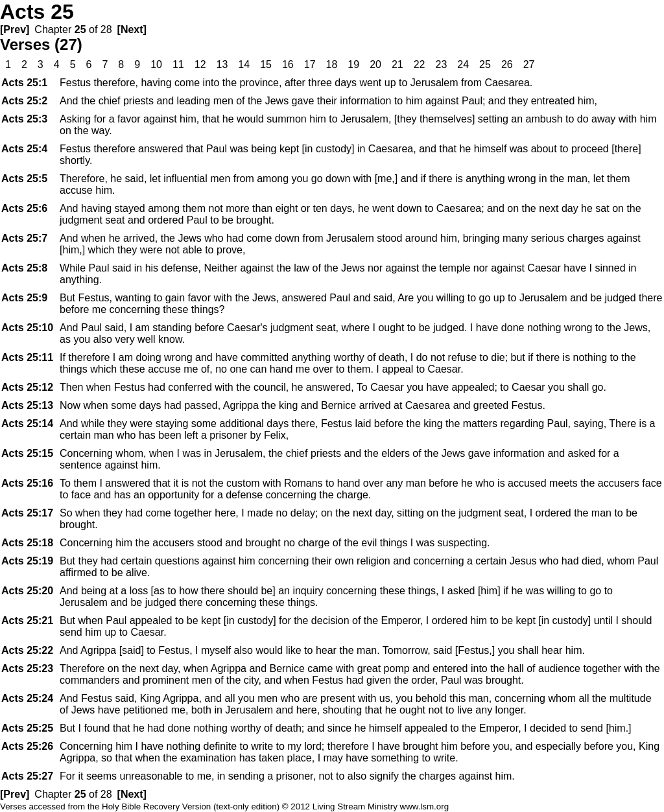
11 (178, 64)
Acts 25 (37, 12)
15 (266, 64)
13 (222, 64)
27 (529, 64)
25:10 (27, 328)
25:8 (24, 268)
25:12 (27, 387)
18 (332, 64)
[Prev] (15, 29)
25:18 (27, 543)
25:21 (27, 621)
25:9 (24, 298)
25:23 (27, 668)
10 (156, 64)
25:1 (24, 83)
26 (507, 64)
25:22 (27, 650)
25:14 (27, 423)
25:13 (27, 405)
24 (463, 64)
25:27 (27, 776)
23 (442, 64)
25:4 (24, 149)
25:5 (24, 179)
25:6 (24, 208)
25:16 (27, 483)
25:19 (27, 561)
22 (420, 64)
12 (200, 64)
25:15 (27, 453)
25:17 (27, 513)
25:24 (27, 698)
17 (310, 64)
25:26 (27, 746)
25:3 (24, 119)
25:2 (24, 101)
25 (80, 29)
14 (244, 64)
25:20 (27, 591)
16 (288, 64)
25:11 (27, 357)
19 (353, 64)
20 (375, 64)
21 (397, 64)
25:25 (27, 728)
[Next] (132, 29)
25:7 (24, 238)
